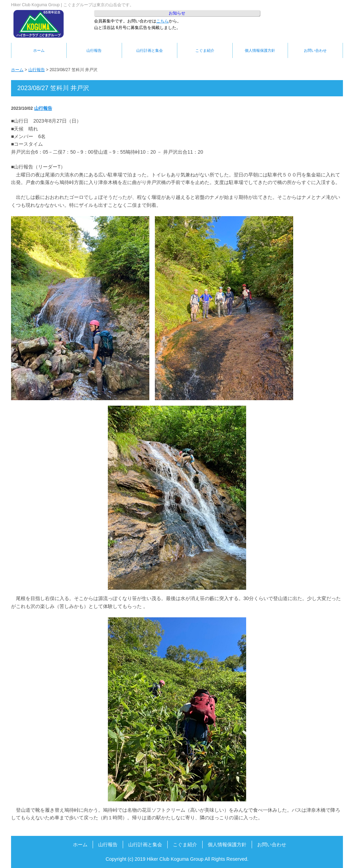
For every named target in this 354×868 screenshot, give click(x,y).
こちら (162, 21)
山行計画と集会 (150, 50)
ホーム (39, 50)
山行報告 (94, 50)
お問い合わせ (315, 50)
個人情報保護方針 (260, 50)
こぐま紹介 (205, 50)
